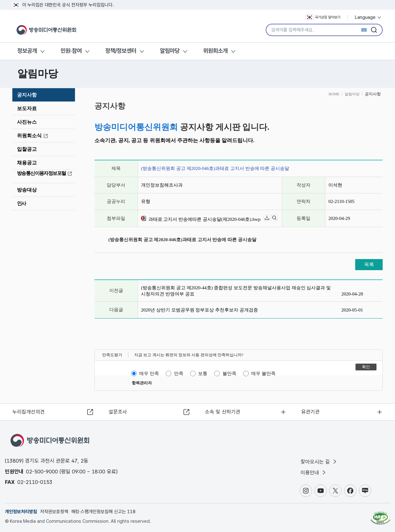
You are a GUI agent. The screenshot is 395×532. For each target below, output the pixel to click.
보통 (203, 373)
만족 (179, 373)
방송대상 (27, 190)
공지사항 (27, 95)
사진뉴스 (27, 122)
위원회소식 (33, 136)
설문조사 (118, 411)
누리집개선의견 (29, 411)
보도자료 (27, 108)
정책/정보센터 (121, 51)
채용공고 (27, 163)
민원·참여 (71, 51)
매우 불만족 (263, 373)
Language (368, 17)
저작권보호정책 (54, 512)
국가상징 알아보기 (323, 17)
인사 (21, 203)
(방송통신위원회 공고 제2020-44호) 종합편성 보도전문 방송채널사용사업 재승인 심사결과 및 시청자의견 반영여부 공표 (236, 291)
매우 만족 (149, 373)
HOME (334, 94)
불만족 (229, 373)
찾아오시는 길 (319, 461)
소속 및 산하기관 (223, 411)
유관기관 (310, 411)
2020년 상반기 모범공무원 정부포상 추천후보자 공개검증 (200, 310)
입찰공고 (27, 149)
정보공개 (27, 51)
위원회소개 (215, 51)
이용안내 (314, 472)
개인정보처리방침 (21, 512)
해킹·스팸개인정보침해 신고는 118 (103, 512)
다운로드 (270, 218)
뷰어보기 (277, 218)
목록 (369, 264)
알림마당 (170, 51)
